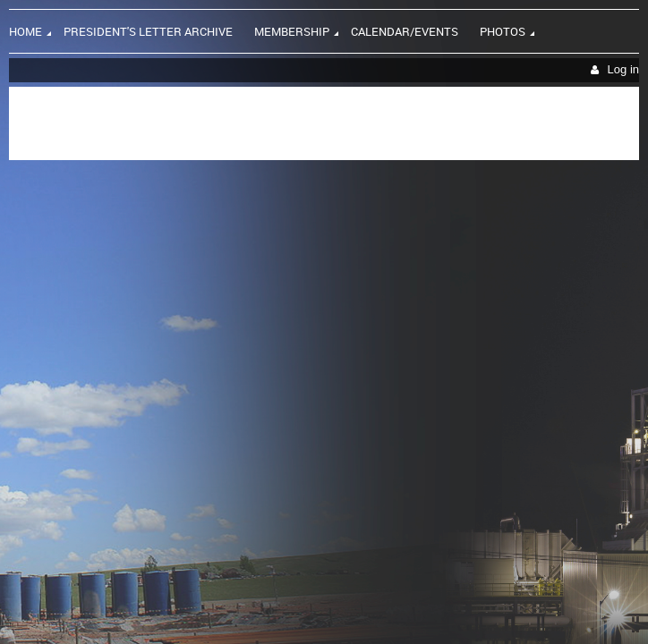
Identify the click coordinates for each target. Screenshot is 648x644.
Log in (623, 69)
